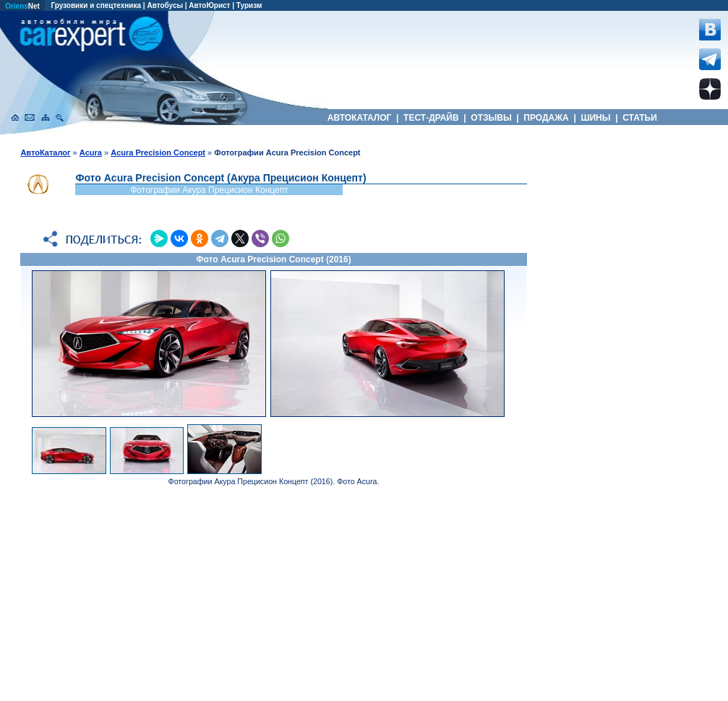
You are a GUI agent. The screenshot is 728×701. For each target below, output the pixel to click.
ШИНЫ (596, 118)
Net (22, 6)
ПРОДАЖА (546, 118)
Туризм (249, 5)
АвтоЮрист (209, 5)
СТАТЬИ (640, 118)
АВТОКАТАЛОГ (360, 118)
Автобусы (165, 5)
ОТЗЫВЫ (491, 118)
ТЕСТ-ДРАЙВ (431, 118)
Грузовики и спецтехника (96, 5)
